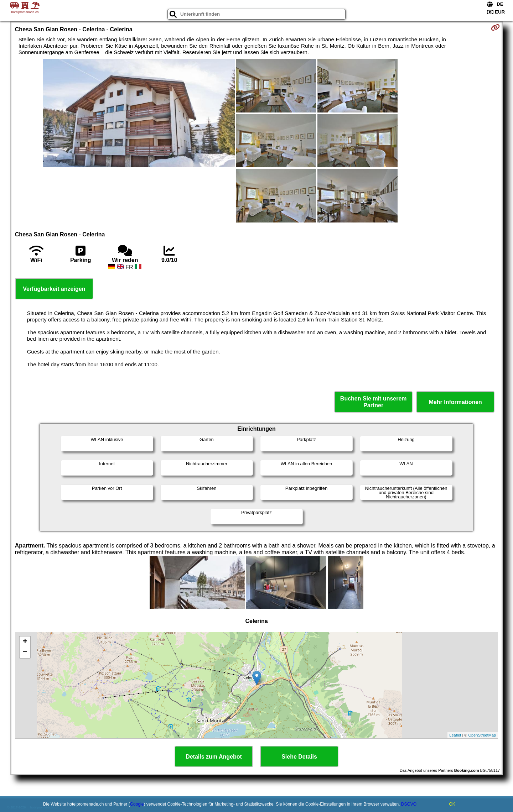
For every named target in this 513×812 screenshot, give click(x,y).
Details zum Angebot (214, 757)
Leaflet (455, 735)
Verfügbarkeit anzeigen (54, 289)
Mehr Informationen (455, 402)
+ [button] (25, 642)
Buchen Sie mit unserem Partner (374, 402)
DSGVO (409, 804)
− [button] (25, 653)
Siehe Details (299, 757)
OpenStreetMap (482, 735)
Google (137, 804)
